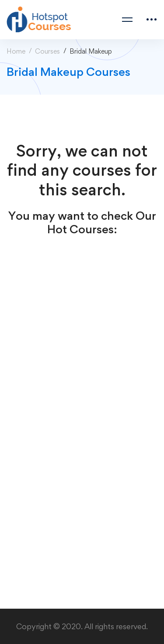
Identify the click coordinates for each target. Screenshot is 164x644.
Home (16, 51)
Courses (47, 51)
